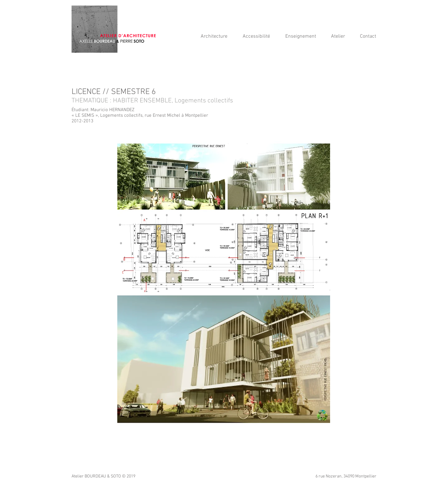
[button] (259, 37)
